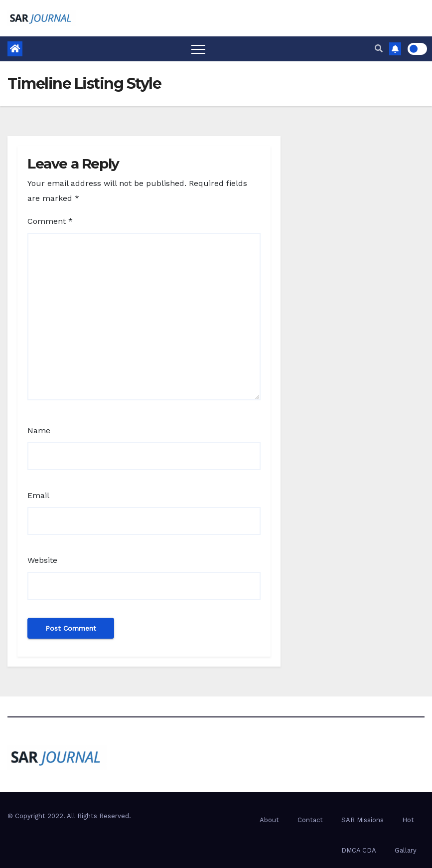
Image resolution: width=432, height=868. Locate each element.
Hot (408, 820)
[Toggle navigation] (198, 49)
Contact (310, 820)
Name (39, 431)
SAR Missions (362, 820)
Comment (50, 221)
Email (38, 495)
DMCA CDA (359, 850)
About (269, 820)
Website (42, 560)
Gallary (406, 850)
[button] (379, 49)
